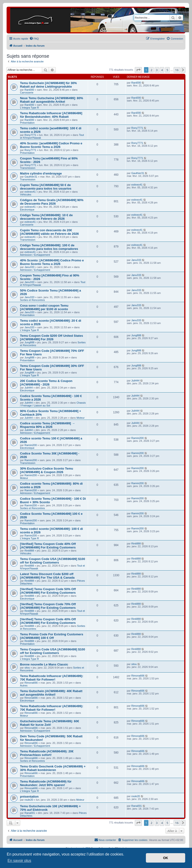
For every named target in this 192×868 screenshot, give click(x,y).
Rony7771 (30, 135)
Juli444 (29, 388)
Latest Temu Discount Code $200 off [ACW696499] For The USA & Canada (47, 576)
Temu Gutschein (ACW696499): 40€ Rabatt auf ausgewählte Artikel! (51, 693)
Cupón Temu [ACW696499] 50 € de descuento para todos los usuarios (46, 187)
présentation (29, 797)
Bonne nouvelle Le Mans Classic (44, 664)
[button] (138, 70)
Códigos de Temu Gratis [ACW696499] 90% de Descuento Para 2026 (52, 202)
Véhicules (26, 195)
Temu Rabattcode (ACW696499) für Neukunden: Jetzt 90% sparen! (46, 783)
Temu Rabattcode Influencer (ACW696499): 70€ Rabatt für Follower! (52, 678)
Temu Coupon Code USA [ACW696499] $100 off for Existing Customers (52, 561)
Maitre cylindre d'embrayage (41, 173)
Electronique (27, 210)
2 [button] (151, 70)
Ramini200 (31, 445)
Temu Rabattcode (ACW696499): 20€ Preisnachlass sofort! (47, 753)
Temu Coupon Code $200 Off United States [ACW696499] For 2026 (52, 337)
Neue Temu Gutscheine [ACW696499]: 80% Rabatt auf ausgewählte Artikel (52, 100)
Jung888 (29, 342)
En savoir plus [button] (19, 861)
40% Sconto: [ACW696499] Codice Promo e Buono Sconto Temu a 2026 (52, 262)
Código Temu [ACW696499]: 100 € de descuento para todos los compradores (49, 247)
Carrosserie (27, 93)
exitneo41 (30, 192)
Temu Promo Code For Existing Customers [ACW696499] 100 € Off (52, 636)
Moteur (80, 418)
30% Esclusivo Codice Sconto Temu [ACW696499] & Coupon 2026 (46, 470)
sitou (27, 668)
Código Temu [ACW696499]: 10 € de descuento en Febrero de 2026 (46, 217)
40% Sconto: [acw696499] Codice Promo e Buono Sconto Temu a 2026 (51, 145)
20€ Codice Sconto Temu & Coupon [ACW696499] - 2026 (46, 383)
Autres (24, 685)
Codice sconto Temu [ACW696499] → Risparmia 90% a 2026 (48, 425)
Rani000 (29, 90)
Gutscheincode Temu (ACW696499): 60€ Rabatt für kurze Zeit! (50, 723)
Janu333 (29, 267)
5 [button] (167, 70)
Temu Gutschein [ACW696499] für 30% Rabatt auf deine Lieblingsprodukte (48, 85)
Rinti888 (29, 551)
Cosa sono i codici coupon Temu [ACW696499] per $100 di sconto (44, 307)
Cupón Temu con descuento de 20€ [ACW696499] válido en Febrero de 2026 (49, 232)
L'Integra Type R (29, 108)
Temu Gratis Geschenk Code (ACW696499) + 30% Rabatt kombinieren (53, 768)
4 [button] (162, 70)
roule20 (29, 800)
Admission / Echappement (35, 255)
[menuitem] (34, 39)
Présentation (27, 123)
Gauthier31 (31, 177)
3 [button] (157, 70)
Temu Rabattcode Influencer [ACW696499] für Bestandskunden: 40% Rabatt (51, 115)
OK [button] (166, 858)
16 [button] (177, 70)
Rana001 (30, 813)
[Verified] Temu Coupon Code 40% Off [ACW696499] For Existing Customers (48, 546)
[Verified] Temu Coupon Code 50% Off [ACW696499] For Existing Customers (48, 591)
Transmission (28, 168)
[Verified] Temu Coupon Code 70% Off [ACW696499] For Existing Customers (48, 606)
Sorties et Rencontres (32, 300)
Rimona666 (31, 683)
